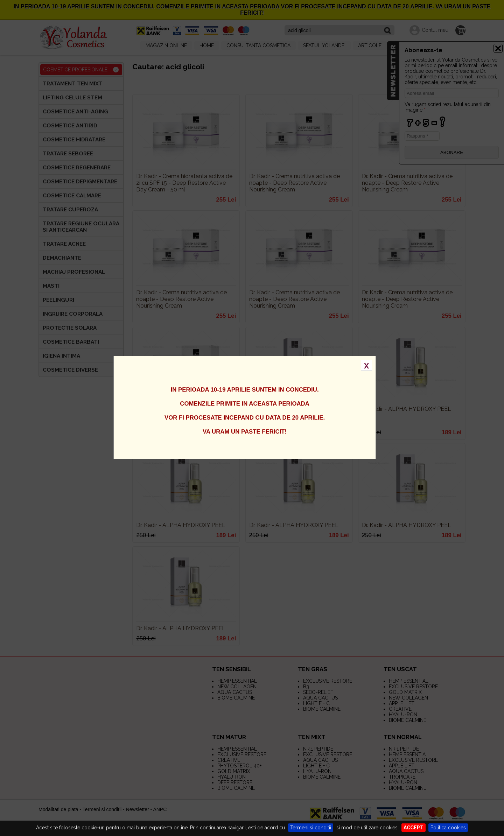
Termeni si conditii (311, 828)
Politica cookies (448, 828)
